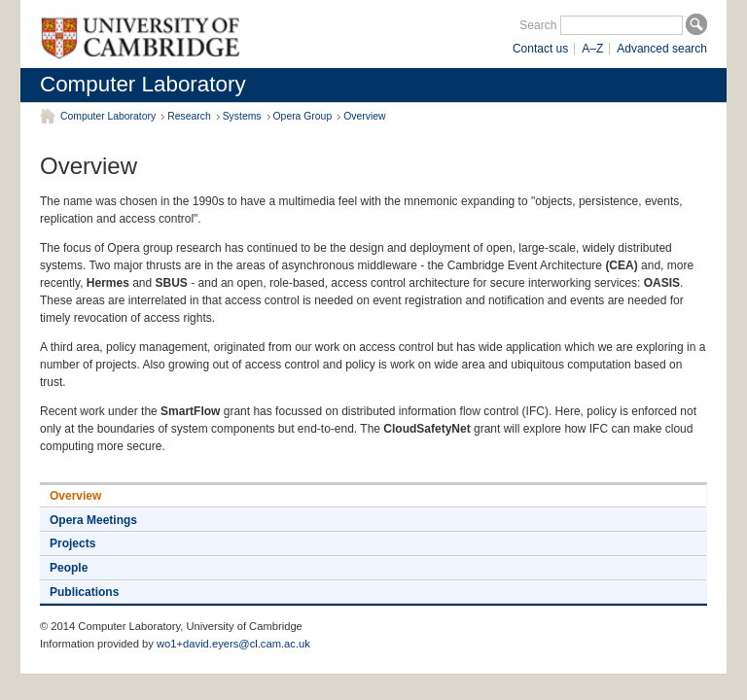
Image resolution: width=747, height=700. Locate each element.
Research (189, 116)
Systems (242, 116)
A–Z (592, 49)
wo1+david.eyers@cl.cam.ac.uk (233, 644)
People (69, 568)
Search (538, 25)
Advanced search (662, 49)
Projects (72, 543)
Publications (84, 592)
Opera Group (303, 116)
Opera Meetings (93, 520)
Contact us (540, 49)
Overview (364, 116)
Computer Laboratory (143, 84)
